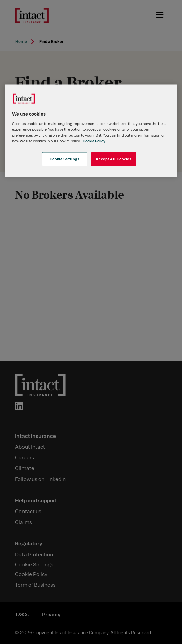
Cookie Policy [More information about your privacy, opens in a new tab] (94, 141)
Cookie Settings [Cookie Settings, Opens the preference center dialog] (65, 159)
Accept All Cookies (113, 159)
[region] (91, 131)
